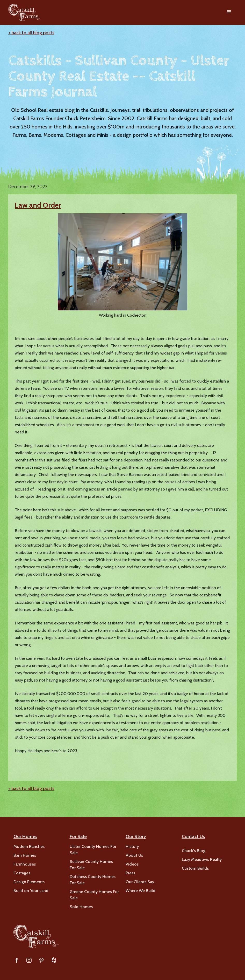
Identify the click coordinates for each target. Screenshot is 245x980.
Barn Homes (25, 855)
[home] (25, 12)
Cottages (22, 873)
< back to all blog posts (31, 33)
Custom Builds (195, 868)
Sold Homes (81, 907)
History (132, 846)
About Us (134, 855)
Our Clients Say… (141, 882)
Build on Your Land (31, 891)
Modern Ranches (29, 846)
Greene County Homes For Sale (94, 895)
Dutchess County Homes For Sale (93, 880)
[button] (229, 12)
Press (130, 873)
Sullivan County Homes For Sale (91, 865)
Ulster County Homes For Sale (93, 850)
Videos (132, 864)
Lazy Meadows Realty (202, 859)
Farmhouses (25, 864)
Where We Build (140, 891)
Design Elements (29, 882)
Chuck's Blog (194, 851)
